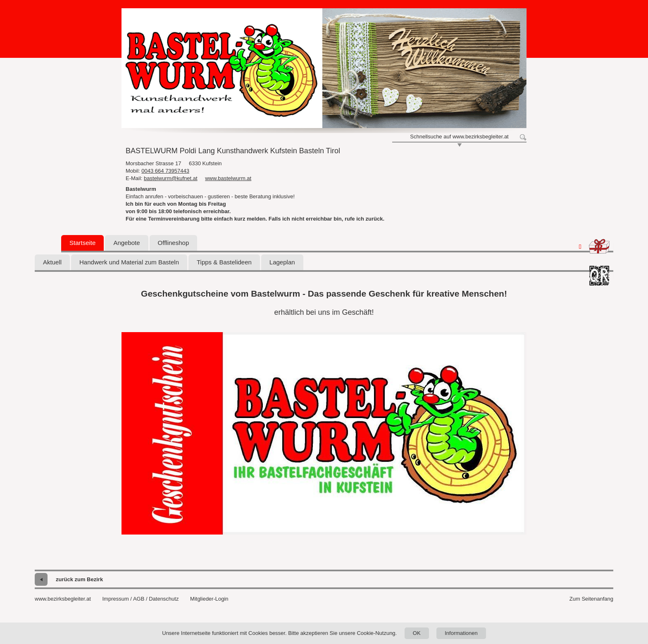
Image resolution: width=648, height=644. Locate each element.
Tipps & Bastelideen (224, 262)
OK (417, 633)
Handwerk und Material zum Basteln (129, 262)
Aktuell (52, 262)
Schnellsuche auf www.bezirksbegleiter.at (459, 137)
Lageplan (282, 262)
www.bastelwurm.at (228, 178)
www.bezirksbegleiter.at (63, 599)
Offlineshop (174, 243)
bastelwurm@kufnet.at (171, 178)
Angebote (126, 243)
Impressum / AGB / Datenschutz (140, 599)
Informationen (461, 633)
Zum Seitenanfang (591, 599)
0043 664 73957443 (165, 171)
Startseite (82, 243)
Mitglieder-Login (209, 599)
